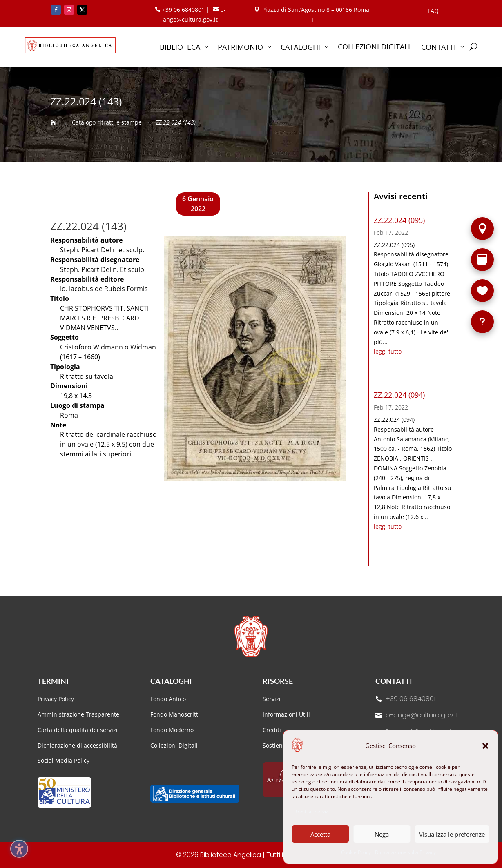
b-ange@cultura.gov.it (422, 715)
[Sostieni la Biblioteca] (482, 291)
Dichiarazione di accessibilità (78, 745)
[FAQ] (482, 322)
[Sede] (482, 229)
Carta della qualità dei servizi (78, 730)
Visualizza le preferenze (452, 834)
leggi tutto (388, 351)
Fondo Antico (168, 699)
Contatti (394, 681)
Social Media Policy (64, 760)
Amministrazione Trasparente (78, 714)
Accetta (320, 834)
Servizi (272, 699)
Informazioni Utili (286, 714)
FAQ (433, 11)
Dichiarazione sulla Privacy (405, 852)
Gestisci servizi (313, 811)
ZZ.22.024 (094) (399, 395)
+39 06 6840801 (411, 699)
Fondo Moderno (172, 730)
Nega (382, 834)
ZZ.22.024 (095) (399, 220)
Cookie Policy (356, 852)
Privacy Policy (56, 699)
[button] (485, 746)
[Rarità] (482, 260)
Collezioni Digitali (174, 745)
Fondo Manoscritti (175, 714)
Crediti (272, 730)
